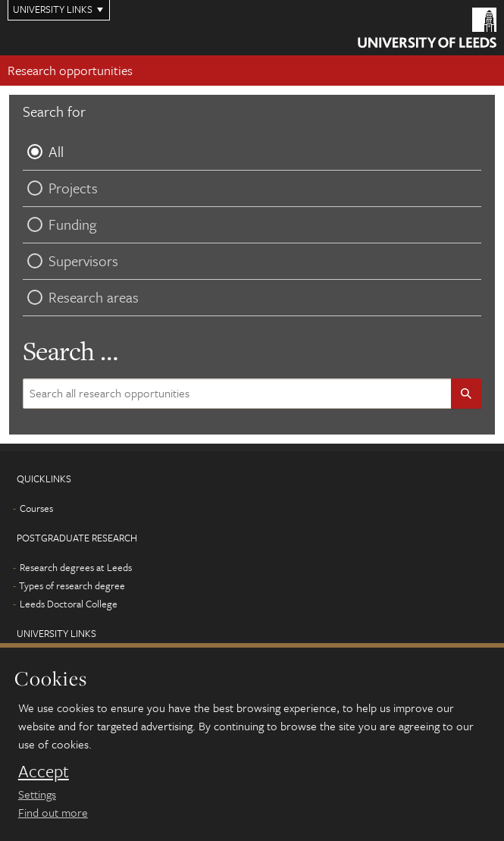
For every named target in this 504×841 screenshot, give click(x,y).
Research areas (81, 297)
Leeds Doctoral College (69, 604)
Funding (59, 224)
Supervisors (70, 260)
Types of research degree (72, 585)
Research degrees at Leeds (76, 567)
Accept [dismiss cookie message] (44, 771)
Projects (60, 188)
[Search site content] (241, 394)
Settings (37, 794)
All (43, 151)
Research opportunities (70, 70)
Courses (36, 508)
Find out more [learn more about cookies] (53, 812)
